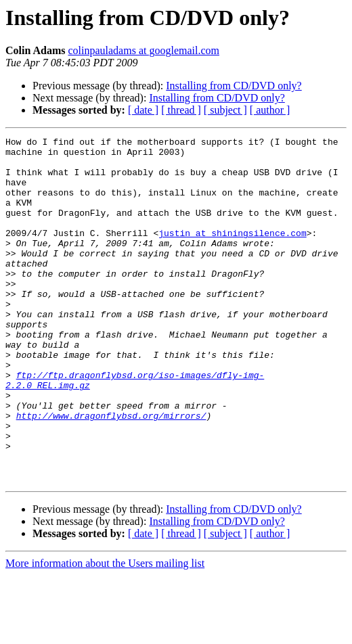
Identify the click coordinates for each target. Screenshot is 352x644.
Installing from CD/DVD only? (234, 86)
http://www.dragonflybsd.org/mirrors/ (111, 472)
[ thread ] (181, 110)
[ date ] (143, 110)
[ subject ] (225, 110)
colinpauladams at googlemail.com (144, 50)
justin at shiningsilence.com (232, 253)
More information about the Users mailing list (105, 632)
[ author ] (270, 110)
